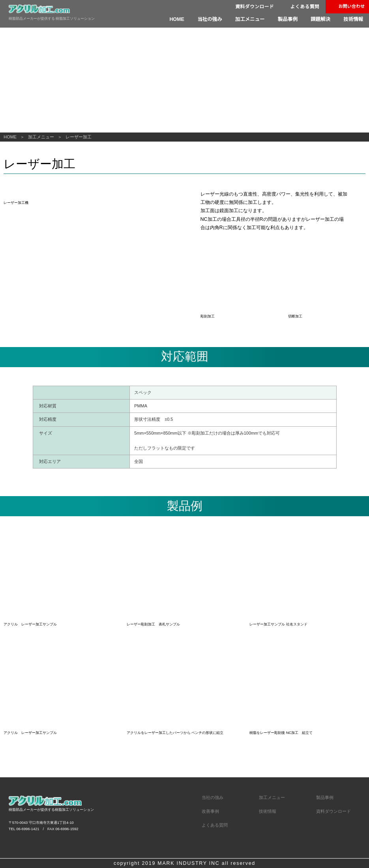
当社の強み (214, 19)
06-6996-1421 (28, 802)
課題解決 (322, 19)
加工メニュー (253, 19)
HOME (182, 19)
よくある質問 (304, 7)
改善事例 (210, 785)
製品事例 (290, 19)
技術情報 (354, 19)
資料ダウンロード (253, 7)
